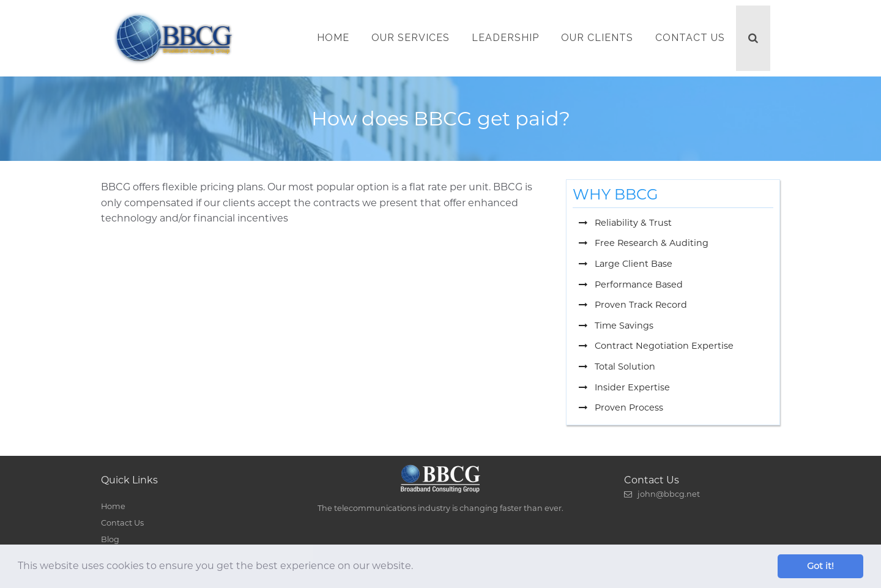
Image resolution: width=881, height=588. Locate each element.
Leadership (505, 38)
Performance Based (631, 285)
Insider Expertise (624, 387)
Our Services (411, 38)
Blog (110, 539)
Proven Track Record (633, 305)
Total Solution (617, 367)
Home (333, 38)
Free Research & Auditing (644, 243)
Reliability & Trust (625, 223)
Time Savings (616, 326)
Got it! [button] (820, 566)
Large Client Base (626, 264)
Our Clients (597, 38)
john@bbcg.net (662, 494)
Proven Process (621, 408)
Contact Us (690, 38)
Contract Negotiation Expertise (656, 346)
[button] (417, 567)
